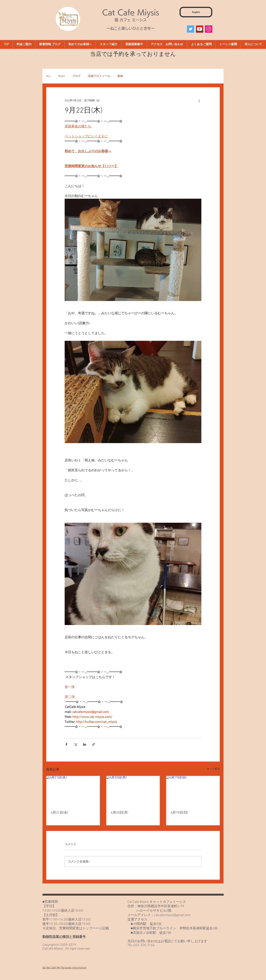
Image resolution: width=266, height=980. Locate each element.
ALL (48, 76)
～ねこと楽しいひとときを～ (131, 28)
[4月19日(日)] (193, 791)
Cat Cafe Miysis (131, 12)
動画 (120, 76)
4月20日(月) (120, 813)
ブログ (76, 76)
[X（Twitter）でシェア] (75, 744)
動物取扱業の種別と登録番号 (64, 937)
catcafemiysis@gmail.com (172, 915)
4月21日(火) (59, 813)
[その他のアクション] (199, 101)
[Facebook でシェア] (66, 744)
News (62, 76)
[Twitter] (191, 29)
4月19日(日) (179, 813)
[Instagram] (209, 29)
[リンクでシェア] (94, 744)
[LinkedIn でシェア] (85, 744)
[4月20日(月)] (133, 791)
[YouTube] (200, 29)
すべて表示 (213, 769)
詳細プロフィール (99, 76)
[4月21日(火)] (73, 791)
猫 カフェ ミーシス (131, 20)
